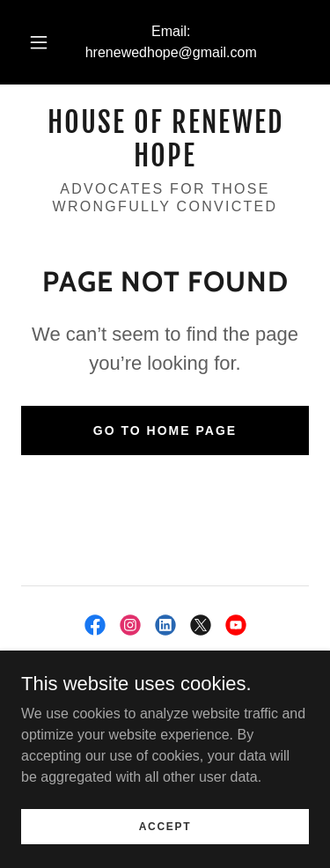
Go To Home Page (165, 430)
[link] (165, 140)
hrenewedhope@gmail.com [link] (171, 52)
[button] (39, 42)
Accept (165, 826)
